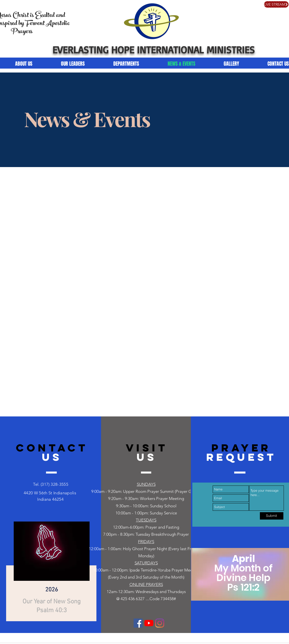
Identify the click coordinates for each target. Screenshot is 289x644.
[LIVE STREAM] (276, 4)
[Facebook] (138, 623)
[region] (51, 570)
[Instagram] (160, 623)
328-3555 (59, 484)
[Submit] (272, 516)
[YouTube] (149, 623)
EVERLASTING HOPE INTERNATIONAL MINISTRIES (154, 50)
